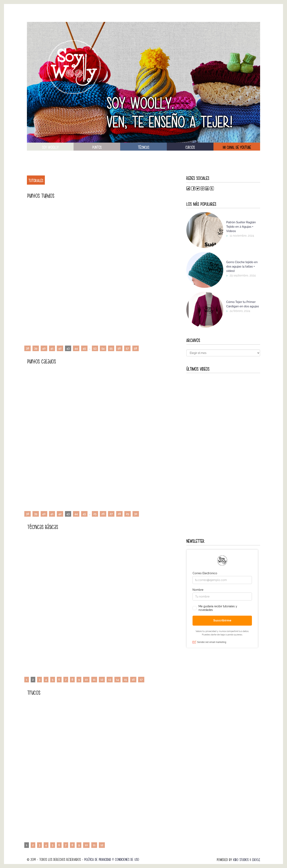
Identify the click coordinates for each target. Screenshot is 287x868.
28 (119, 514)
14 (117, 680)
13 (110, 680)
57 (127, 348)
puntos (97, 147)
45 (84, 348)
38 (28, 348)
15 (125, 680)
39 (36, 348)
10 (86, 680)
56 (119, 348)
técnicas (144, 147)
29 (128, 514)
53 (95, 348)
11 (94, 680)
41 (52, 348)
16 (133, 680)
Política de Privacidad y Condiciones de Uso (112, 860)
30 (136, 514)
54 (103, 348)
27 (111, 514)
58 (136, 348)
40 (44, 348)
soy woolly (50, 147)
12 (102, 680)
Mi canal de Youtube (237, 147)
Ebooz (256, 860)
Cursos (190, 147)
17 (141, 680)
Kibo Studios (241, 860)
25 (95, 514)
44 (76, 348)
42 (60, 348)
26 (103, 514)
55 (111, 348)
